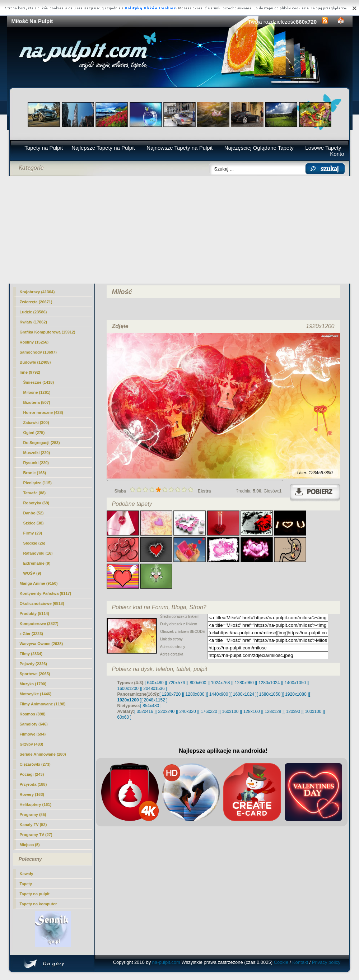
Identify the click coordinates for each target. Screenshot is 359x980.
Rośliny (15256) (34, 342)
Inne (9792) (30, 372)
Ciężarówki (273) (35, 764)
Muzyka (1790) (33, 684)
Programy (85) (33, 815)
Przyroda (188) (33, 784)
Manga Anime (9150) (39, 583)
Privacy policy (326, 962)
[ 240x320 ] (188, 711)
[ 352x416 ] (145, 711)
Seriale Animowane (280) (43, 754)
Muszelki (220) (37, 453)
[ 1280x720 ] (171, 694)
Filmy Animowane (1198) (43, 704)
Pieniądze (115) (38, 483)
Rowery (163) (32, 794)
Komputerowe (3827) (39, 624)
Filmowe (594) (33, 734)
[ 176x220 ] (209, 711)
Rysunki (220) (36, 463)
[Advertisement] (180, 230)
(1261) (37, 392)
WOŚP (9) (32, 573)
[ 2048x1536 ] (154, 689)
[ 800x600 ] (198, 683)
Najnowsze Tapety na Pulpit (179, 148)
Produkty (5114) (35, 613)
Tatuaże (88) (35, 493)
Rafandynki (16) (38, 553)
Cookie (281, 962)
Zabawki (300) (36, 423)
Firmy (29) (33, 533)
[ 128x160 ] (251, 711)
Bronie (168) (35, 473)
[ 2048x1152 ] (155, 700)
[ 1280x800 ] (195, 694)
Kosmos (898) (33, 714)
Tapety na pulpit (35, 894)
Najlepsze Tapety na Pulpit (103, 148)
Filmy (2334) (31, 654)
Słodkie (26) (34, 543)
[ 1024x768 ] (220, 683)
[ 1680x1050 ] (270, 694)
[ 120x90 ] (293, 711)
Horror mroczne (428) (43, 412)
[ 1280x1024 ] (269, 683)
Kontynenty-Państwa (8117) (46, 593)
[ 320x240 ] (166, 711)
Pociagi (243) (32, 774)
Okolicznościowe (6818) (42, 603)
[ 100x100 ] (313, 711)
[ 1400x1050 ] (295, 683)
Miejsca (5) (30, 845)
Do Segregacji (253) (42, 443)
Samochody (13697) (38, 352)
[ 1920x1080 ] (296, 694)
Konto (337, 154)
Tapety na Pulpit (44, 148)
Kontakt (300, 962)
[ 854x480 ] (151, 706)
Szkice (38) (34, 523)
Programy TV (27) (36, 835)
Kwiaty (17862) (33, 322)
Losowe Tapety (323, 148)
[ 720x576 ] (176, 683)
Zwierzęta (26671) (36, 302)
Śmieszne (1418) (39, 382)
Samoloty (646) (34, 724)
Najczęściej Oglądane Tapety (259, 148)
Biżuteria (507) (37, 402)
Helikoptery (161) (36, 804)
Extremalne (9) (37, 563)
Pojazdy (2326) (33, 664)
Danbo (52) (34, 513)
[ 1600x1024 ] (244, 694)
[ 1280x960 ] (244, 683)
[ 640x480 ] (155, 683)
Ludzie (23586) (33, 312)
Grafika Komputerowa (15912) (48, 332)
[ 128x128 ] (273, 711)
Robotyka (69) (36, 503)
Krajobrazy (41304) (37, 292)
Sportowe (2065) (35, 674)
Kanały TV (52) (33, 825)
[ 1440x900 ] (219, 694)
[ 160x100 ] (230, 711)
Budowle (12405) (35, 362)
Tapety (26, 884)
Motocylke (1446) (36, 694)
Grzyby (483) (32, 744)
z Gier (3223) (31, 634)
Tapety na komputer (38, 904)
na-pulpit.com (166, 962)
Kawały (27, 874)
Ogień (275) (34, 433)
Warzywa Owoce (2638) (41, 644)
